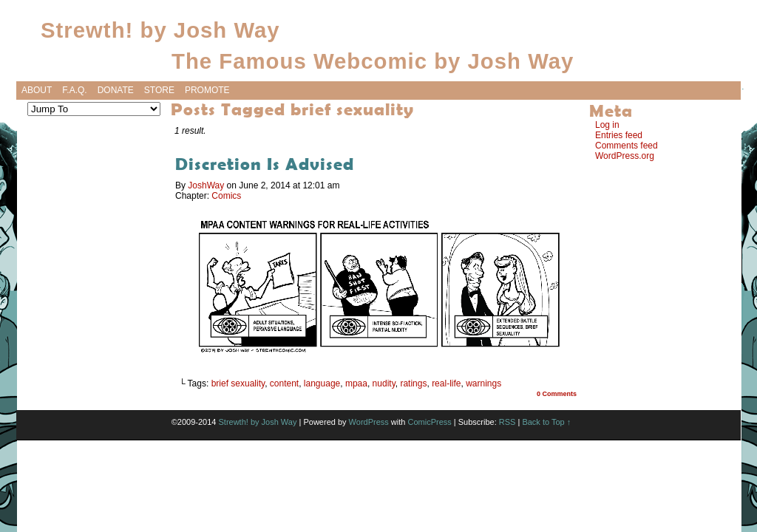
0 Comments (557, 394)
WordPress (369, 422)
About (37, 90)
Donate (116, 90)
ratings (413, 383)
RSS (508, 422)
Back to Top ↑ (546, 422)
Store (159, 90)
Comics (226, 196)
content (284, 383)
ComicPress (429, 422)
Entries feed (619, 135)
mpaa (356, 383)
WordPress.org (625, 156)
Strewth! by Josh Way (160, 30)
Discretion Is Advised (265, 164)
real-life (446, 383)
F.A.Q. (74, 90)
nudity (384, 383)
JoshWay (206, 185)
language (322, 383)
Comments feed (627, 146)
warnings (483, 383)
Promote (207, 90)
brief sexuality (238, 383)
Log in (607, 125)
